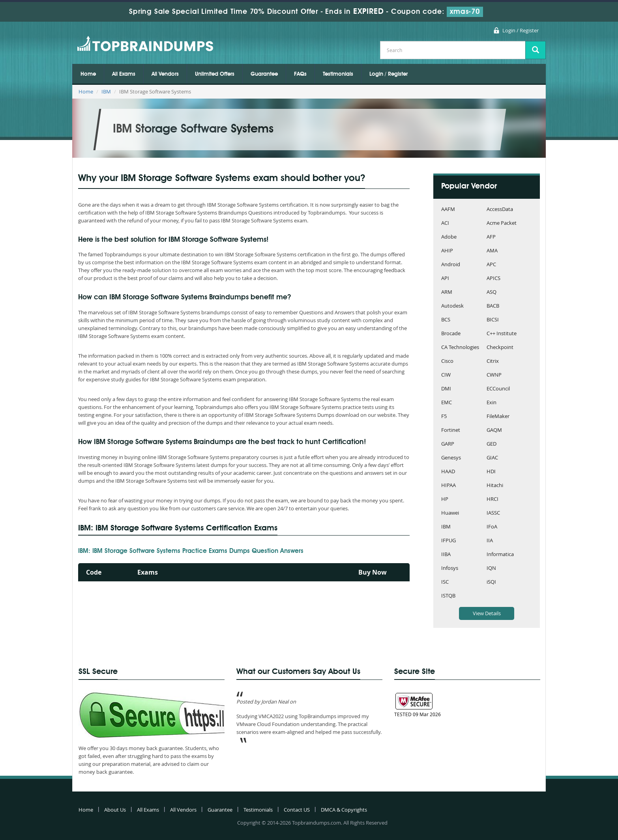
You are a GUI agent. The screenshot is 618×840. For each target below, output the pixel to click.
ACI (445, 223)
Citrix (493, 361)
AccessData (500, 210)
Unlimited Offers (215, 74)
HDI (491, 472)
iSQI (491, 582)
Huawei (450, 513)
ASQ (492, 292)
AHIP (447, 251)
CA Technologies (460, 348)
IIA (490, 541)
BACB (493, 306)
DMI (446, 389)
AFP (491, 237)
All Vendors (165, 74)
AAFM (448, 210)
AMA (492, 251)
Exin (492, 403)
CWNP (494, 375)
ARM (447, 292)
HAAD (448, 472)
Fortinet (451, 430)
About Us (115, 810)
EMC (447, 403)
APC (491, 265)
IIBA (446, 555)
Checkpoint (500, 348)
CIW (446, 375)
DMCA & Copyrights (344, 810)
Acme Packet (502, 223)
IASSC (493, 513)
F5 (444, 417)
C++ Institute (502, 334)
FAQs (300, 74)
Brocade (451, 334)
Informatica (500, 555)
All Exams (124, 74)
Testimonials (338, 74)
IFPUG (449, 541)
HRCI (493, 499)
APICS (493, 279)
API (445, 279)
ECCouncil (498, 389)
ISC (445, 582)
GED (492, 444)
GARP (448, 444)
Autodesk (452, 306)
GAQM (494, 430)
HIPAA (449, 486)
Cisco (447, 361)
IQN (491, 568)
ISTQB (448, 596)
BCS (446, 320)
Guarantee (264, 74)
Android (451, 265)
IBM (106, 91)
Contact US (297, 810)
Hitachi (495, 486)
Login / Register (521, 30)
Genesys (451, 458)
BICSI (493, 320)
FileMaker (498, 417)
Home (88, 74)
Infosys (450, 568)
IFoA (492, 527)
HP (445, 499)
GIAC (492, 458)
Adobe (449, 237)
